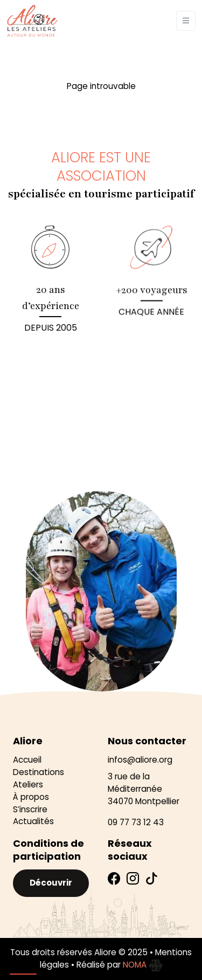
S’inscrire (30, 809)
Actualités (33, 821)
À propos (31, 797)
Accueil (27, 760)
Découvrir (51, 883)
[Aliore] (32, 21)
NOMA (143, 965)
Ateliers (28, 784)
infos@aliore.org (140, 760)
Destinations (39, 772)
